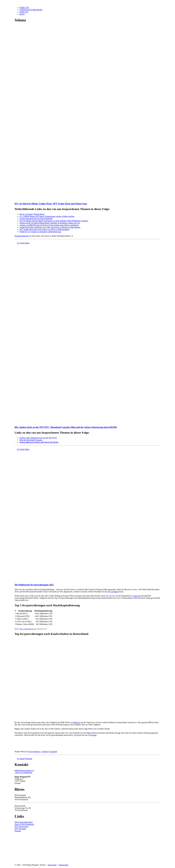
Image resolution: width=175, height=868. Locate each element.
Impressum (52, 865)
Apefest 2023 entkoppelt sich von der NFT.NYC (38, 438)
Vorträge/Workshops (31, 10)
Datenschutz (64, 865)
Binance (77, 722)
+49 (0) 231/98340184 (23, 773)
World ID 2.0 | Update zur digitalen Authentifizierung (40, 232)
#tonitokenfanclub (22, 236)
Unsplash (53, 752)
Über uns (24, 8)
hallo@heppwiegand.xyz (24, 770)
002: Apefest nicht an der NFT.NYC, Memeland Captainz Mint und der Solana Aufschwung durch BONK (66, 427)
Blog (22, 14)
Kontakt (93, 735)
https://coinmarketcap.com (28, 629)
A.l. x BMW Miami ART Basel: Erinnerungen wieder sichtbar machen (47, 216)
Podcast (24, 12)
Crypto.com (136, 596)
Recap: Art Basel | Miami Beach (32, 214)
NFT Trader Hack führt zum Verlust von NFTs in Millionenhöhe (44, 229)
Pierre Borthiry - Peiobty (38, 752)
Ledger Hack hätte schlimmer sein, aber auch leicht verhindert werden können (50, 227)
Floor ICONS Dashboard (24, 824)
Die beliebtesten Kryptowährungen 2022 (34, 585)
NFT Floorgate (20, 829)
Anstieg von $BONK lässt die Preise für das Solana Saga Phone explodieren (49, 225)
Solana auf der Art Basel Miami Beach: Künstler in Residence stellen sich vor (50, 223)
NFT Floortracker (21, 827)
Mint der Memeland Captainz (31, 440)
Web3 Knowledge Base (24, 822)
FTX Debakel (113, 592)
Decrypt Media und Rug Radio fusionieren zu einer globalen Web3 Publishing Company (54, 221)
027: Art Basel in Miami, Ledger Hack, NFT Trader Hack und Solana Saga (51, 204)
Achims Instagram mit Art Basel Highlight (36, 219)
